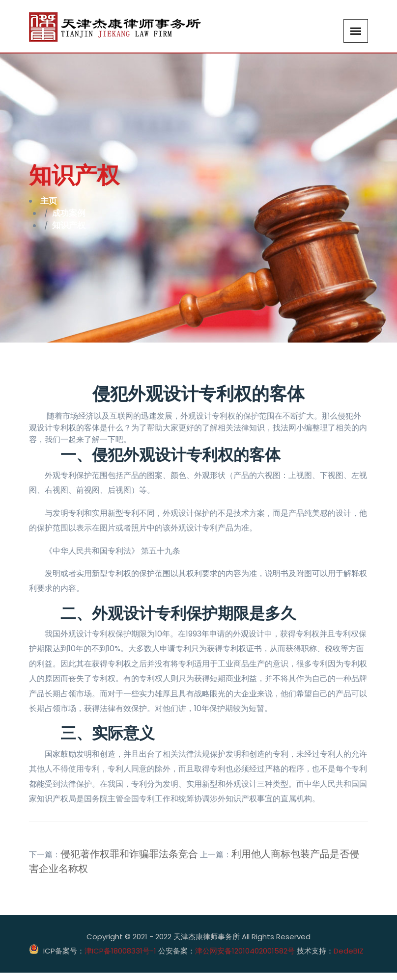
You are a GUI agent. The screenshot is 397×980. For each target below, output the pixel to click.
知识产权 (72, 232)
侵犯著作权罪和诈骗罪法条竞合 (129, 861)
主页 (50, 202)
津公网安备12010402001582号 (245, 958)
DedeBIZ (349, 958)
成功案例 (72, 217)
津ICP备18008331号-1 (120, 958)
